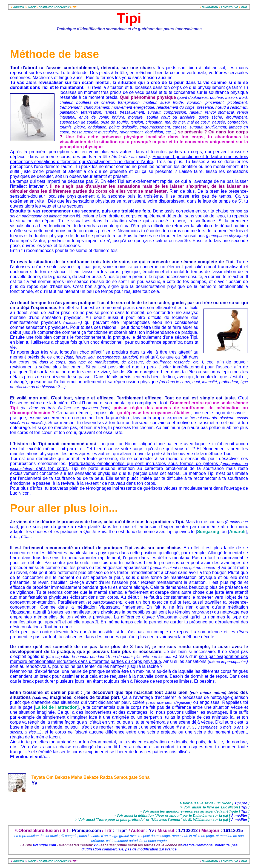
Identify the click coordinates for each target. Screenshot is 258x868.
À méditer (240, 815)
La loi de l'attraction (56, 707)
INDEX (32, 7)
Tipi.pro (241, 803)
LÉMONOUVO (230, 7)
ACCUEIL (19, 7)
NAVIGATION (210, 7)
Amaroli (237, 532)
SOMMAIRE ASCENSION (54, 7)
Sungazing (208, 532)
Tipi (244, 807)
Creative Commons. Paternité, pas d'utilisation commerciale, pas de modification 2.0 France (159, 847)
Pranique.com (45, 845)
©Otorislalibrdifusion (37, 831)
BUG (244, 7)
